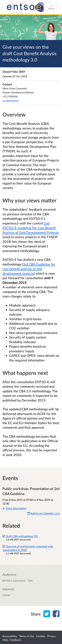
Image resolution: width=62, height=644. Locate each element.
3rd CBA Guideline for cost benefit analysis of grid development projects (29, 269)
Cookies (41, 636)
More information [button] (16, 508)
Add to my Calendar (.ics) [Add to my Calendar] (43, 513)
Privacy (52, 636)
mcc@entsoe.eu (10, 100)
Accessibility (10, 636)
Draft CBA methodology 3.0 (20, 536)
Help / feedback (12, 640)
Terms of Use (27, 636)
